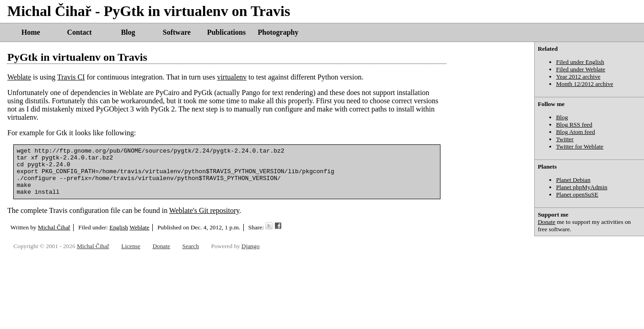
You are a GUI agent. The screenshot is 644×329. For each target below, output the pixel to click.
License (131, 250)
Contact (79, 32)
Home (31, 32)
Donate (547, 222)
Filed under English (580, 62)
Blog (128, 32)
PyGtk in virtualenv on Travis (77, 57)
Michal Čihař (54, 237)
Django (250, 250)
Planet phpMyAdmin (582, 187)
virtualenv (232, 77)
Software (177, 32)
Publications (226, 32)
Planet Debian (573, 180)
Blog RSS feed (574, 125)
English (119, 237)
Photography (278, 32)
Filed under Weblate (581, 69)
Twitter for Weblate (580, 146)
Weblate (19, 77)
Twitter (565, 139)
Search (191, 250)
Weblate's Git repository (204, 220)
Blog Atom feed (576, 132)
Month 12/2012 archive (585, 84)
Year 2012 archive (578, 77)
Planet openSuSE (577, 194)
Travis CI (71, 77)
